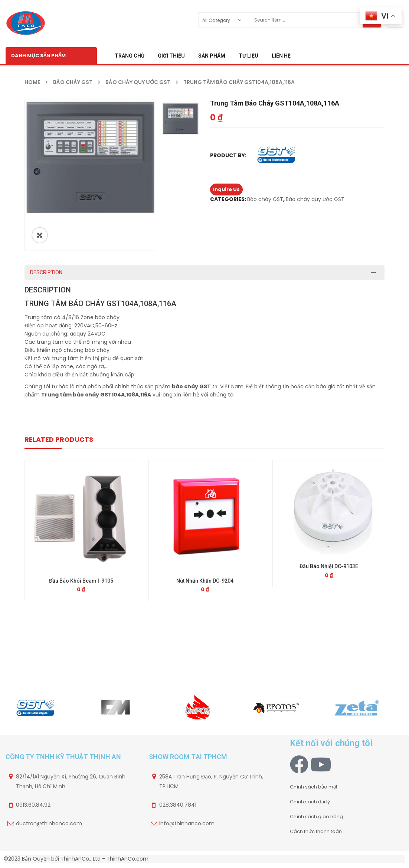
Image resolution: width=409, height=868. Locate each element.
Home (32, 82)
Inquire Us (226, 189)
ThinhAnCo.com (127, 860)
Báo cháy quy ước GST (138, 82)
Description (46, 272)
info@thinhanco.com (187, 825)
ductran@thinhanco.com (49, 825)
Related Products (59, 439)
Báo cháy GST (73, 82)
